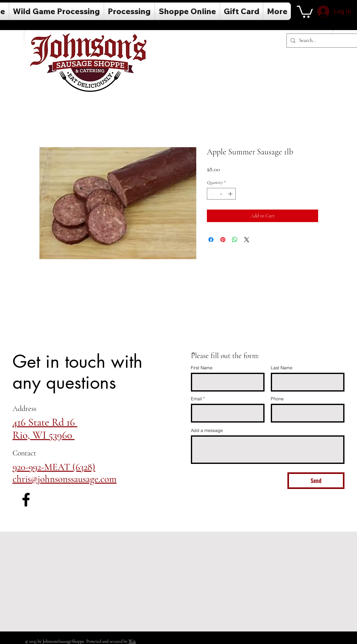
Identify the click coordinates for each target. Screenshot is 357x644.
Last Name (282, 368)
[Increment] (231, 194)
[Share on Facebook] (211, 240)
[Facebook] (26, 500)
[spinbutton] (221, 194)
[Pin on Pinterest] (223, 240)
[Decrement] (212, 194)
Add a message (207, 430)
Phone (277, 399)
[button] (305, 11)
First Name (202, 368)
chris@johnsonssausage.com (65, 479)
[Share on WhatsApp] (235, 240)
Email (196, 399)
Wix (132, 641)
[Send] (316, 481)
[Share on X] (247, 240)
